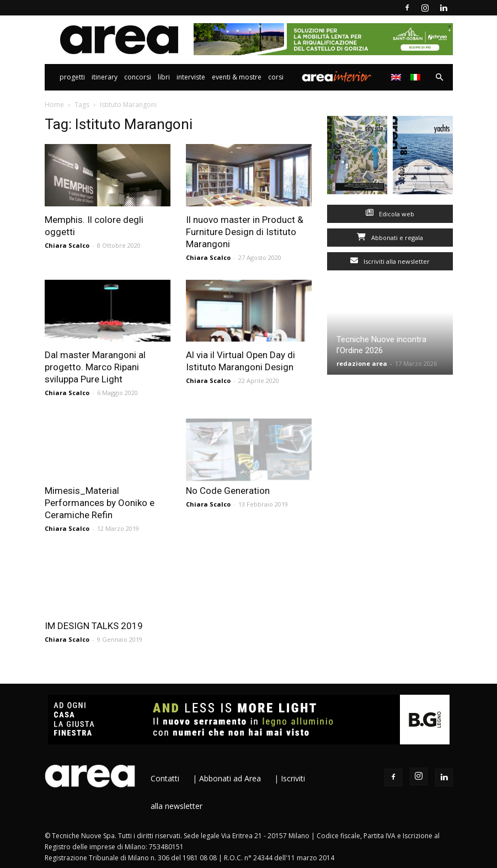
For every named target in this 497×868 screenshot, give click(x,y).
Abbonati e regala (390, 238)
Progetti (72, 77)
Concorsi (138, 77)
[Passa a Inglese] (397, 77)
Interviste (191, 77)
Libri (164, 77)
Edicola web (390, 214)
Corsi (276, 77)
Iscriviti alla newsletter (390, 261)
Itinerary (105, 77)
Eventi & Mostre (237, 77)
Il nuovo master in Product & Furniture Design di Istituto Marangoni (245, 232)
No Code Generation (228, 491)
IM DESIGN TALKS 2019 (94, 626)
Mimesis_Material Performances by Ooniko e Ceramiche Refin (100, 503)
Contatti (165, 778)
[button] (440, 78)
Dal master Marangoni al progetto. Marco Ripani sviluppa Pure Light (95, 367)
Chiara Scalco (67, 245)
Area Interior (336, 77)
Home (54, 105)
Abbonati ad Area (230, 778)
